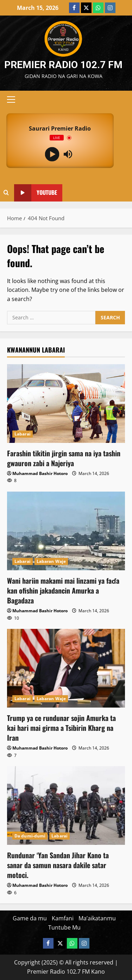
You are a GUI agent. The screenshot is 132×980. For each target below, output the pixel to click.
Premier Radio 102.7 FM (63, 65)
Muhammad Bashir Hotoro (40, 473)
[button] (11, 100)
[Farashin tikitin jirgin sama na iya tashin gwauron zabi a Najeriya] (66, 404)
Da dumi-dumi (30, 836)
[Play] (52, 154)
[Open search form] (6, 193)
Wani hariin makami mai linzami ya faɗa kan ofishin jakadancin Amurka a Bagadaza (63, 590)
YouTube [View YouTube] (36, 193)
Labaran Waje (51, 561)
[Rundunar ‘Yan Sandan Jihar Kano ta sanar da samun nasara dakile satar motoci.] (66, 805)
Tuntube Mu (64, 927)
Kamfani (63, 918)
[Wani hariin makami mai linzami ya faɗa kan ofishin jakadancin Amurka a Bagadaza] (66, 531)
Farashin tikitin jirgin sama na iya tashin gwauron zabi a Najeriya (64, 458)
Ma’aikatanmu (97, 918)
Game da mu (30, 918)
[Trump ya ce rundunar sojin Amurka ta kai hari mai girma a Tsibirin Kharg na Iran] (66, 668)
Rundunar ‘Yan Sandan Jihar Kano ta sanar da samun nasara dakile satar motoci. (58, 865)
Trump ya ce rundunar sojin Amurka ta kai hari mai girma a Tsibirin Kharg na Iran (61, 728)
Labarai (23, 434)
